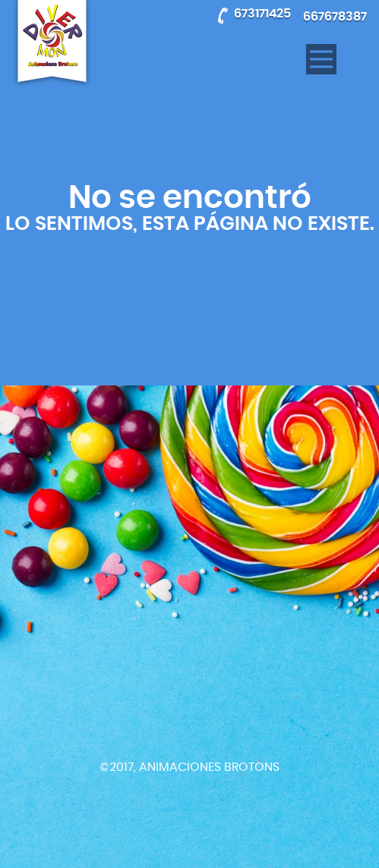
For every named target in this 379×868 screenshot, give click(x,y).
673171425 (262, 14)
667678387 (335, 17)
